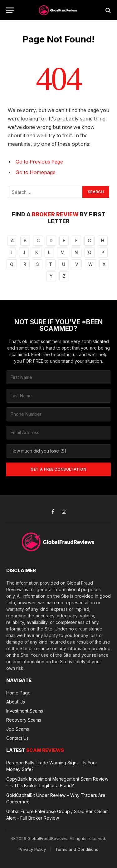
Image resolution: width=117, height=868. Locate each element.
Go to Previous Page (39, 162)
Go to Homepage (36, 172)
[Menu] (10, 10)
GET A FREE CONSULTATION (58, 469)
